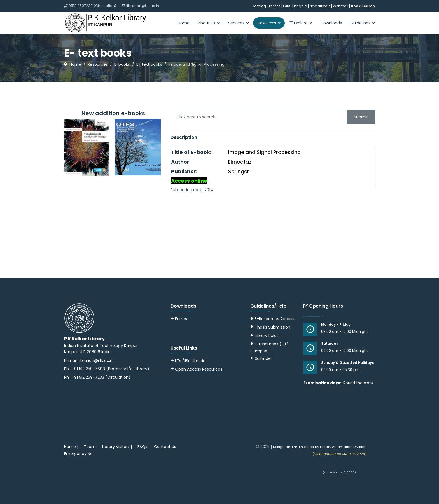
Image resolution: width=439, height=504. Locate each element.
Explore (298, 23)
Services (236, 23)
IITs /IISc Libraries (191, 361)
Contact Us (165, 447)
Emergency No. (79, 454)
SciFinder (261, 358)
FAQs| (143, 447)
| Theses (274, 6)
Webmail (341, 6)
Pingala (301, 6)
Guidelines (360, 23)
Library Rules (264, 336)
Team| (90, 447)
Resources (267, 23)
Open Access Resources (199, 369)
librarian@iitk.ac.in (143, 6)
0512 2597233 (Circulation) (92, 6)
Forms (179, 319)
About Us (207, 23)
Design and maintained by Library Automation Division (320, 447)
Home (184, 23)
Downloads (331, 23)
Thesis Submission (273, 327)
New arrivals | (321, 6)
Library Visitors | (117, 447)
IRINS (288, 6)
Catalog (259, 6)
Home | (71, 447)
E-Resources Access (275, 319)
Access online (189, 181)
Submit (361, 117)
